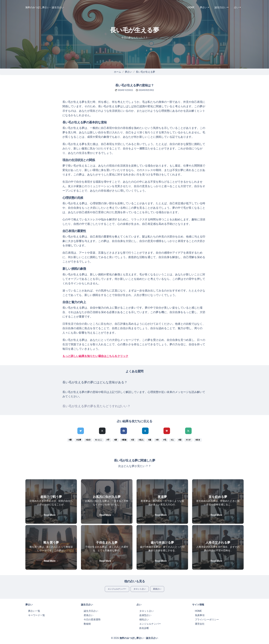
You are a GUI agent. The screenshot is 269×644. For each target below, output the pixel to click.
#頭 (180, 440)
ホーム (118, 72)
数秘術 (87, 624)
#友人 (141, 440)
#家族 (124, 440)
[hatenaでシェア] (145, 431)
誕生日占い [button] (221, 7)
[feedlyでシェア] (188, 431)
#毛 (165, 440)
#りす (188, 440)
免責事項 (200, 615)
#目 (133, 440)
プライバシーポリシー (207, 619)
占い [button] (236, 7)
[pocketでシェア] (167, 431)
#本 (157, 440)
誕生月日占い (91, 611)
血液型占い (145, 615)
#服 (150, 440)
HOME (191, 7)
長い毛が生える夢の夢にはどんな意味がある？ (95, 382)
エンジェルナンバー (117, 589)
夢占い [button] (203, 7)
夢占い (128, 72)
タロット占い (140, 589)
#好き (198, 440)
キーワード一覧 (37, 615)
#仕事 (79, 440)
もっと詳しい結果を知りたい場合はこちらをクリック (95, 356)
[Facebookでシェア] (124, 431)
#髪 (70, 440)
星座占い (157, 589)
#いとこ (99, 440)
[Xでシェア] (102, 431)
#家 (116, 440)
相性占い (144, 619)
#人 (172, 440)
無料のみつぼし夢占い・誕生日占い (45, 7)
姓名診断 (144, 628)
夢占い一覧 (34, 611)
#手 (108, 440)
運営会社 (200, 624)
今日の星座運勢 (92, 619)
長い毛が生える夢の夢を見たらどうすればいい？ (96, 406)
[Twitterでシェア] (81, 431)
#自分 (88, 440)
